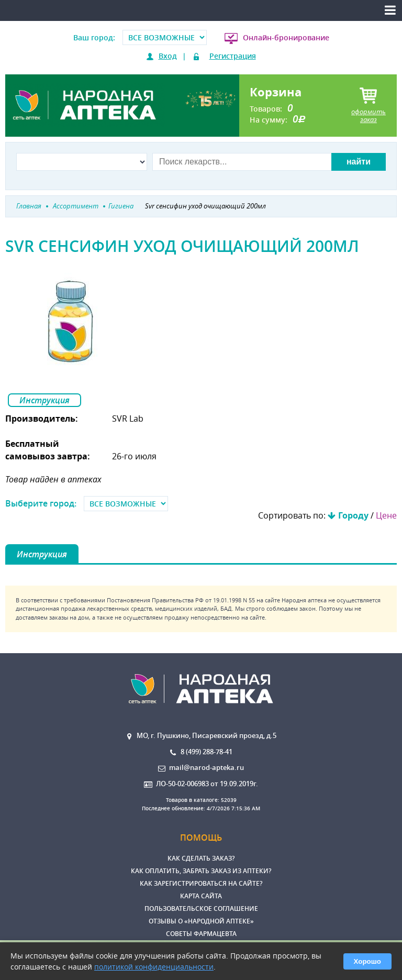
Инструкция (44, 400)
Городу (353, 515)
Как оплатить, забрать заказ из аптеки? (201, 871)
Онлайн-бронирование (286, 37)
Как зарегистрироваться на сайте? (201, 883)
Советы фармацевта (201, 934)
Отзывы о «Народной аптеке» (201, 921)
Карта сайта (201, 896)
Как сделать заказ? (201, 858)
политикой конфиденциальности (154, 967)
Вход (168, 56)
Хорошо (367, 961)
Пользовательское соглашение (201, 909)
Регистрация (233, 56)
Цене (386, 515)
